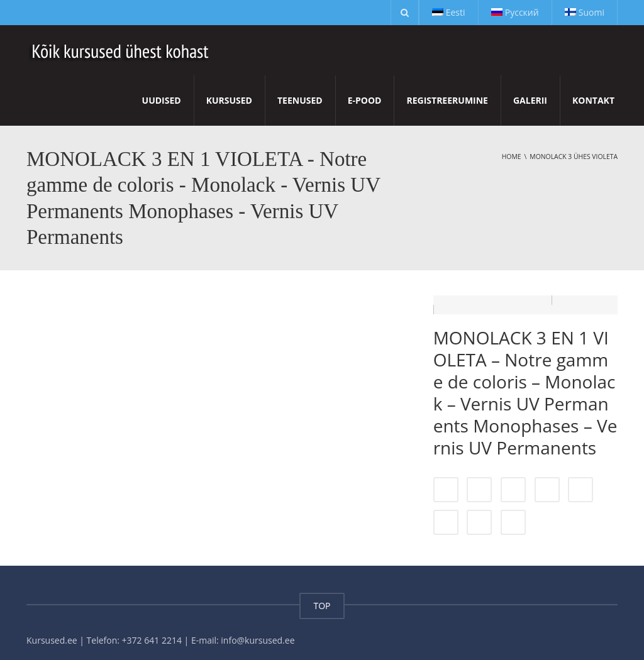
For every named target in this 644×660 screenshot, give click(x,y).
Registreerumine (447, 100)
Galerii (530, 100)
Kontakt (593, 100)
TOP (322, 596)
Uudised (162, 100)
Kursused (229, 100)
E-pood (365, 100)
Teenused (300, 100)
